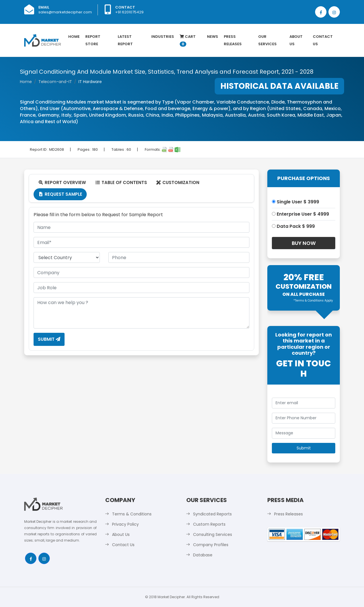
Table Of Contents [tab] (121, 182)
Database (203, 555)
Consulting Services (213, 534)
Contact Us (323, 40)
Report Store (93, 40)
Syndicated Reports (212, 514)
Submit (49, 339)
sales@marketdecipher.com (65, 12)
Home (74, 37)
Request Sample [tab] (60, 194)
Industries (163, 37)
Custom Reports (209, 524)
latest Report (125, 40)
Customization (178, 182)
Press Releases (233, 40)
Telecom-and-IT (55, 82)
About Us (296, 40)
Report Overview (62, 182)
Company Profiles (211, 545)
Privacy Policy (125, 524)
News (213, 37)
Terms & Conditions (132, 514)
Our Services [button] (267, 40)
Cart (188, 40)
